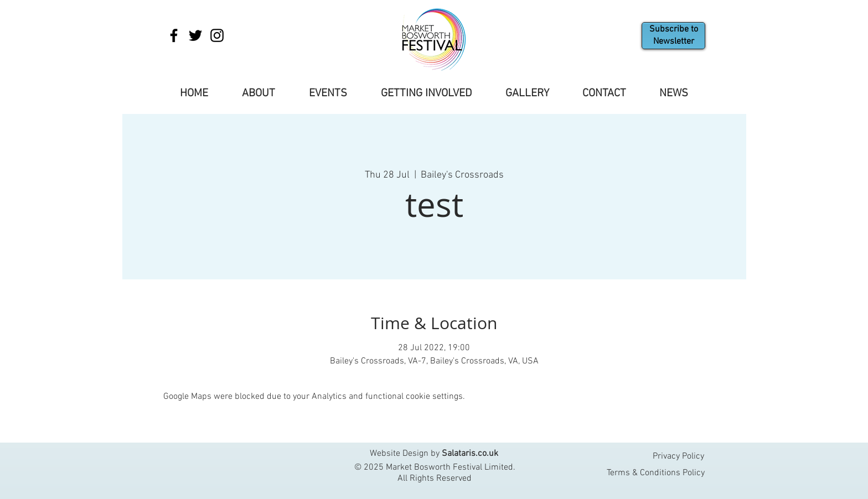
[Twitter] (195, 35)
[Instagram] (217, 35)
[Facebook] (174, 35)
